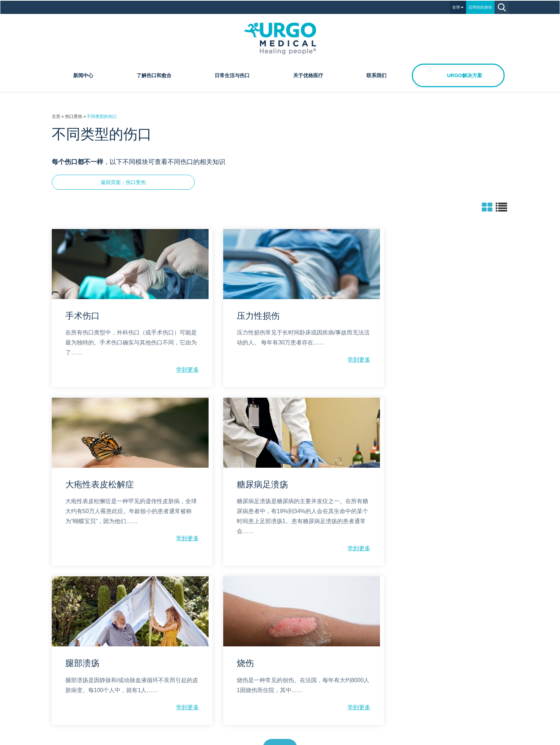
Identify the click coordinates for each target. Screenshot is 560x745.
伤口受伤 (73, 116)
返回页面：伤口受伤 (123, 182)
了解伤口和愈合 (154, 75)
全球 (459, 6)
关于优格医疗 (308, 75)
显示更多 (280, 588)
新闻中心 (83, 75)
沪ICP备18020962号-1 (294, 739)
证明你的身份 (481, 6)
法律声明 (295, 651)
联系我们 (376, 75)
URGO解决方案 (465, 75)
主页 (56, 116)
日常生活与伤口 (232, 75)
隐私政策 (265, 651)
